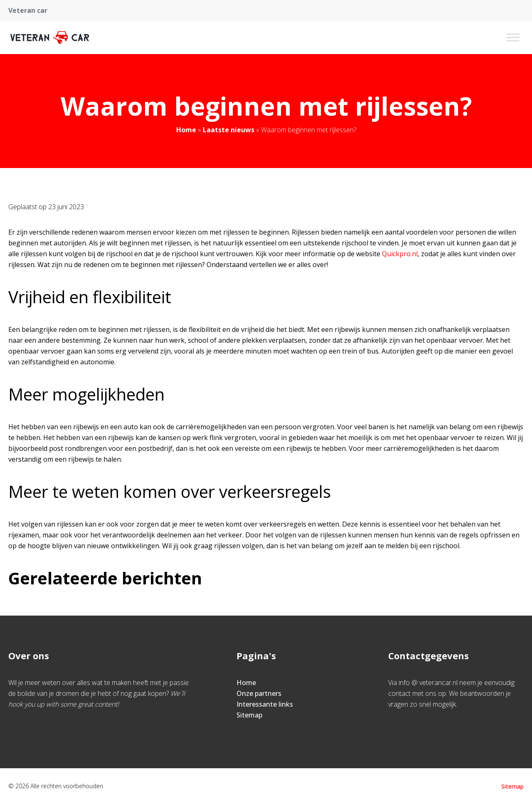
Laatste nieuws (229, 130)
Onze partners (259, 693)
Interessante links (265, 704)
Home (186, 130)
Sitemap (249, 715)
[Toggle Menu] (513, 37)
